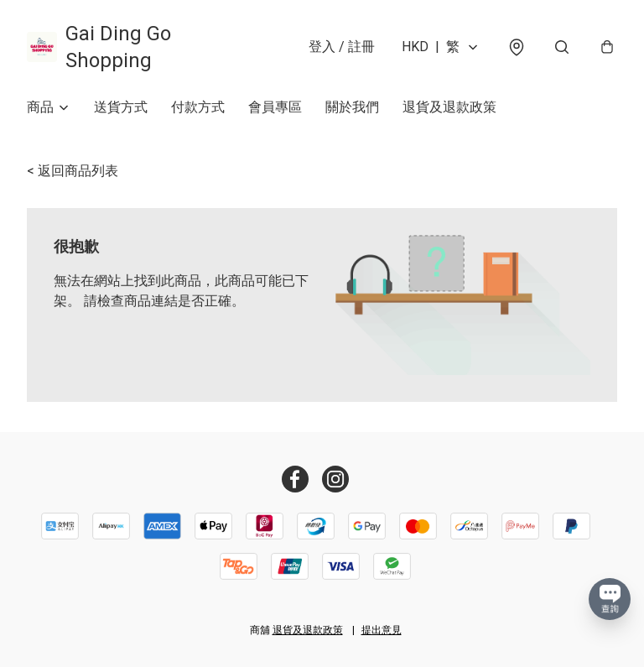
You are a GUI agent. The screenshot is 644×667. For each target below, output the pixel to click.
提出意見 (382, 630)
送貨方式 (121, 107)
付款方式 (198, 107)
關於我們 (352, 107)
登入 (342, 47)
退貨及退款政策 (449, 107)
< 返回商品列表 (73, 171)
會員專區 (275, 107)
